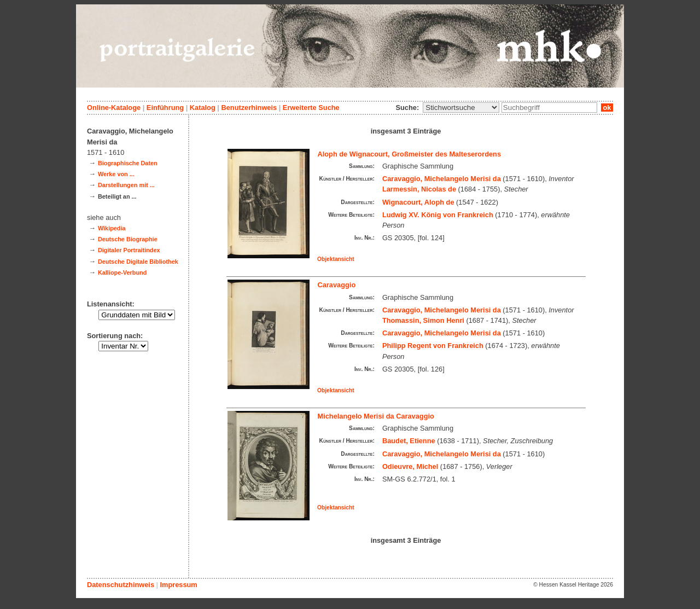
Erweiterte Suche (311, 108)
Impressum (178, 585)
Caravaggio (337, 285)
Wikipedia (112, 228)
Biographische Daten (128, 163)
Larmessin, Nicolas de (419, 189)
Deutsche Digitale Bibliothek (138, 262)
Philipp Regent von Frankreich (433, 346)
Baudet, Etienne (409, 441)
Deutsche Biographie (128, 239)
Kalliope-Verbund (122, 272)
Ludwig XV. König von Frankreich (438, 215)
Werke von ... (116, 174)
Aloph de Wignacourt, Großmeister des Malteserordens (410, 154)
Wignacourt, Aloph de (418, 202)
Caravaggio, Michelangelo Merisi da (442, 179)
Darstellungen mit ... (126, 185)
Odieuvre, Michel (410, 466)
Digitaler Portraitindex (129, 250)
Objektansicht (336, 259)
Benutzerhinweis (249, 108)
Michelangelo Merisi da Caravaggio (376, 416)
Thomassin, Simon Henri (423, 320)
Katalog (203, 108)
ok (607, 108)
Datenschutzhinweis (121, 585)
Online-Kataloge (114, 108)
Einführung (165, 108)
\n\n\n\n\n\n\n (461, 108)
